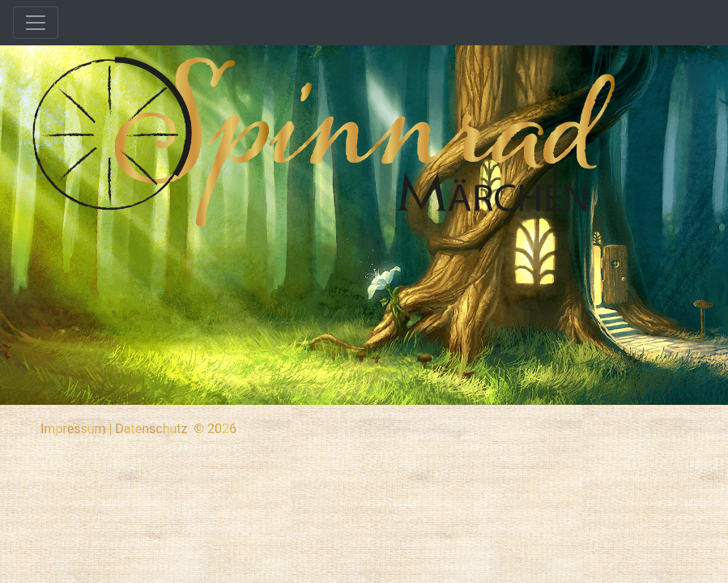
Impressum (73, 429)
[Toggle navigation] (36, 23)
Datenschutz (151, 429)
